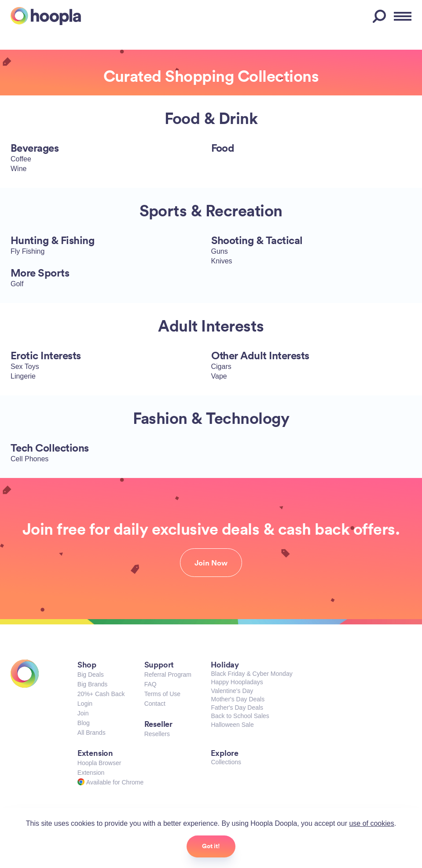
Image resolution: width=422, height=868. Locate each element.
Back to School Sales (240, 716)
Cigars (221, 367)
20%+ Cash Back (101, 694)
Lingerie (23, 376)
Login (85, 704)
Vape (219, 376)
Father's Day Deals (237, 708)
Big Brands (92, 684)
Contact (155, 704)
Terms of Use (162, 694)
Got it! (211, 846)
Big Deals (91, 675)
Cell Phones (29, 459)
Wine (18, 169)
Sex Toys (25, 367)
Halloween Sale (232, 725)
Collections (226, 762)
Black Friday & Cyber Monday (251, 674)
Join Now (211, 563)
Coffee (21, 159)
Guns (220, 251)
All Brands (92, 733)
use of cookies (371, 823)
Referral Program (168, 675)
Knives (222, 261)
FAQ (150, 684)
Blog (84, 723)
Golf (17, 284)
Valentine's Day (232, 691)
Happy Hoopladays (237, 682)
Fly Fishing (28, 251)
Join (83, 713)
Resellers (157, 734)
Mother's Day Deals (238, 699)
